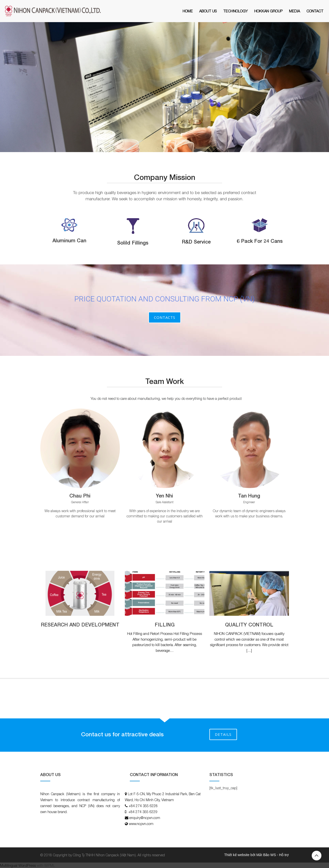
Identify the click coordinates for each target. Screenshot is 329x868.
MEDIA (294, 11)
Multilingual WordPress (18, 865)
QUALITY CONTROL (249, 624)
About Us (208, 11)
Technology (235, 11)
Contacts (165, 317)
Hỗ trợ (284, 855)
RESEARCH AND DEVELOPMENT (80, 624)
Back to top (317, 856)
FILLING (165, 624)
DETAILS (223, 734)
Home (188, 11)
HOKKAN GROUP (268, 11)
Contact (315, 11)
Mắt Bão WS (266, 855)
